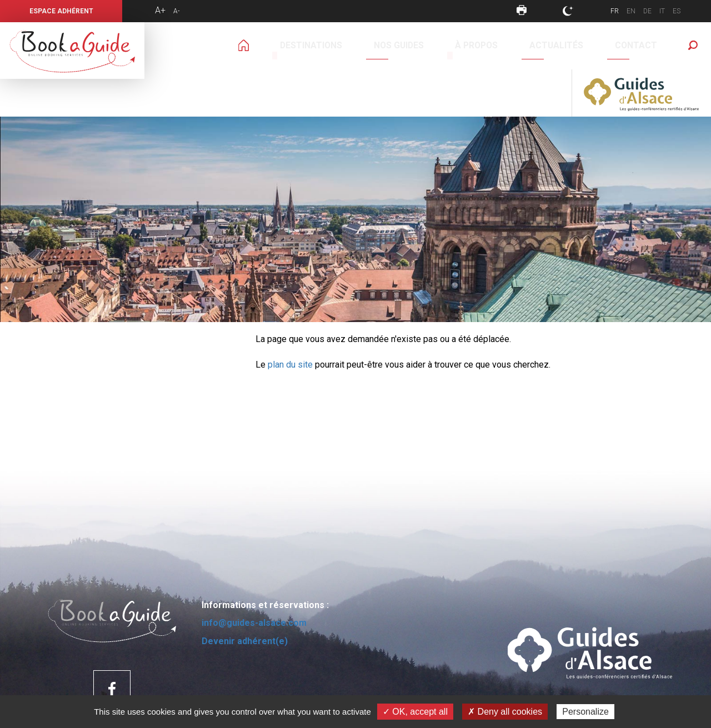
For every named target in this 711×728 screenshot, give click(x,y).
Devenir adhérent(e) (245, 594)
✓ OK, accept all (415, 712)
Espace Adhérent (61, 11)
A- (176, 11)
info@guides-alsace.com (254, 576)
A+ (160, 10)
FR (615, 11)
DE (647, 11)
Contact (505, 46)
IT (662, 11)
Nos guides (336, 46)
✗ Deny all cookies (505, 712)
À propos (392, 46)
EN (631, 11)
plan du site (290, 317)
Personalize (585, 712)
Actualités (449, 46)
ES (677, 11)
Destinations (271, 46)
